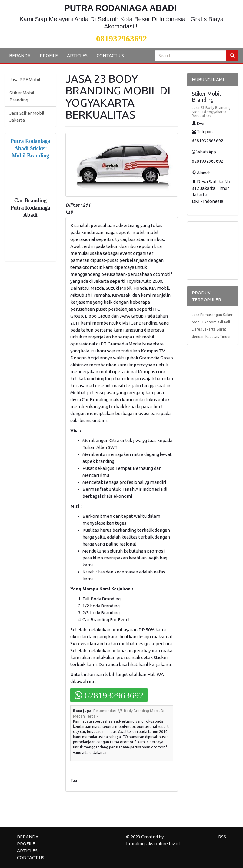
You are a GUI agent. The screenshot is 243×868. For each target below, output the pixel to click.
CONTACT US (110, 56)
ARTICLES (77, 56)
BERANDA (20, 56)
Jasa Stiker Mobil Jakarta (27, 117)
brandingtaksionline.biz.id (153, 844)
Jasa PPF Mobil (25, 79)
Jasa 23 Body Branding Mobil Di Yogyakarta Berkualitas (211, 112)
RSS (222, 837)
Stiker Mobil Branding (22, 96)
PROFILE (49, 56)
